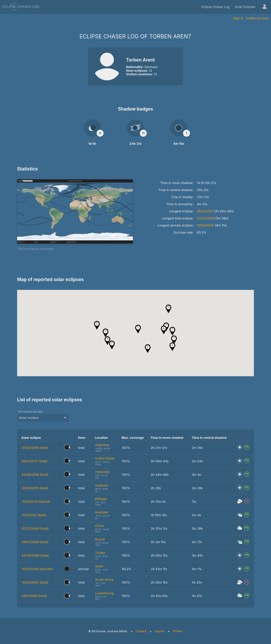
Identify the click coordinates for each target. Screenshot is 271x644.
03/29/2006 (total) (35, 555)
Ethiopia (101, 499)
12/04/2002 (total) (35, 582)
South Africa (104, 580)
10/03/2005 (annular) (37, 569)
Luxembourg (104, 593)
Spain (99, 566)
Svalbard (102, 485)
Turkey (100, 553)
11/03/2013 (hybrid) (36, 502)
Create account (257, 18)
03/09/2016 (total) (35, 475)
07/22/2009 (206, 218)
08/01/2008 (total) (35, 542)
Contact (141, 631)
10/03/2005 (205, 225)
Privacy (178, 631)
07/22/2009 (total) (35, 529)
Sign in (238, 18)
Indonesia (102, 472)
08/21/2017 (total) (35, 461)
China (99, 526)
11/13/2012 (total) (34, 515)
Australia (101, 512)
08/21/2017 (205, 211)
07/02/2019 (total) (35, 448)
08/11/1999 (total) (34, 596)
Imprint (160, 631)
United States (105, 458)
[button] (148, 349)
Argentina (102, 445)
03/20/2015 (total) (35, 488)
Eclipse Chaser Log (216, 7)
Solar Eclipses (245, 7)
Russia (100, 539)
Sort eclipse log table (30, 412)
